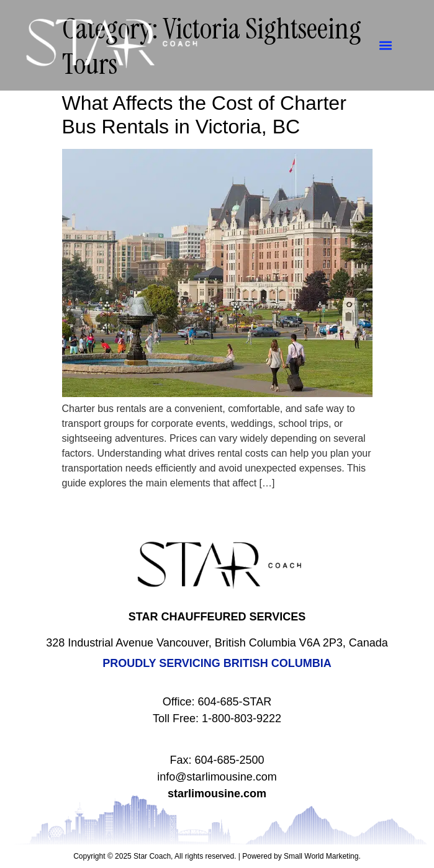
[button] (386, 46)
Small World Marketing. (322, 856)
